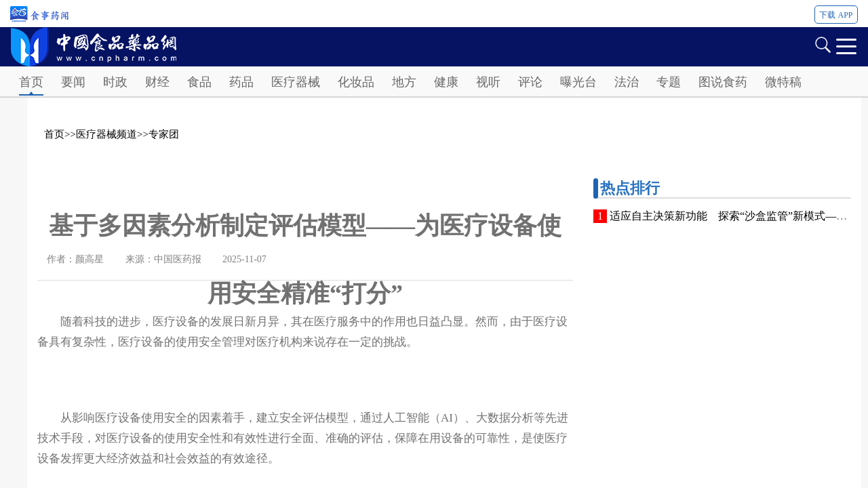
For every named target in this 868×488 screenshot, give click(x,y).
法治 (627, 82)
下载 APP (836, 15)
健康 (446, 82)
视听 (488, 82)
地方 (404, 82)
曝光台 (578, 82)
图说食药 (723, 82)
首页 (31, 82)
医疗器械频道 (106, 134)
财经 (157, 82)
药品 (241, 82)
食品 (199, 82)
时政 (115, 82)
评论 (530, 82)
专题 (669, 82)
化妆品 (356, 82)
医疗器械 (296, 82)
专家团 (164, 134)
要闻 (73, 82)
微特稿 (783, 82)
